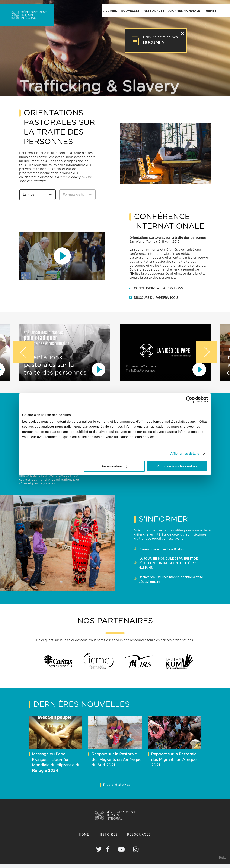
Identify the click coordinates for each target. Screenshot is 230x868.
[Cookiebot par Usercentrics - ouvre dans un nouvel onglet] (189, 399)
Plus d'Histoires (117, 785)
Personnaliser (114, 466)
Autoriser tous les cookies (177, 466)
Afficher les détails (185, 453)
